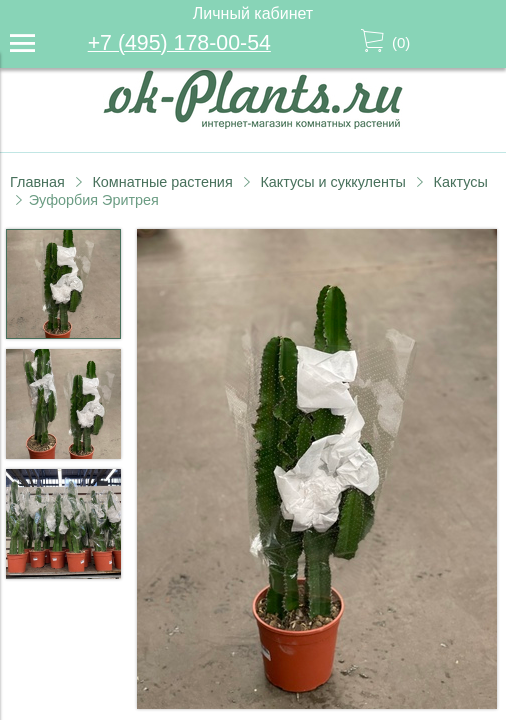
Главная (37, 182)
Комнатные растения (162, 182)
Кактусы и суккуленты (333, 182)
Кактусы (461, 182)
